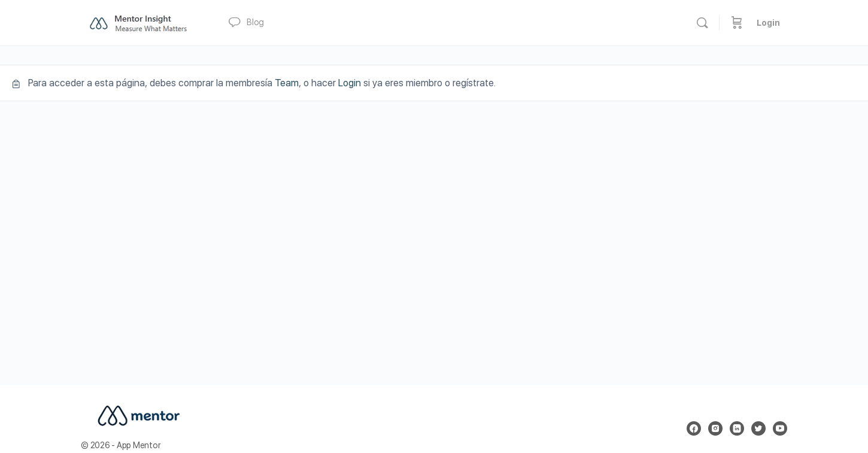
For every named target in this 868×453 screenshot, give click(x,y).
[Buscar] (702, 23)
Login (768, 23)
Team (287, 83)
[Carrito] (737, 23)
